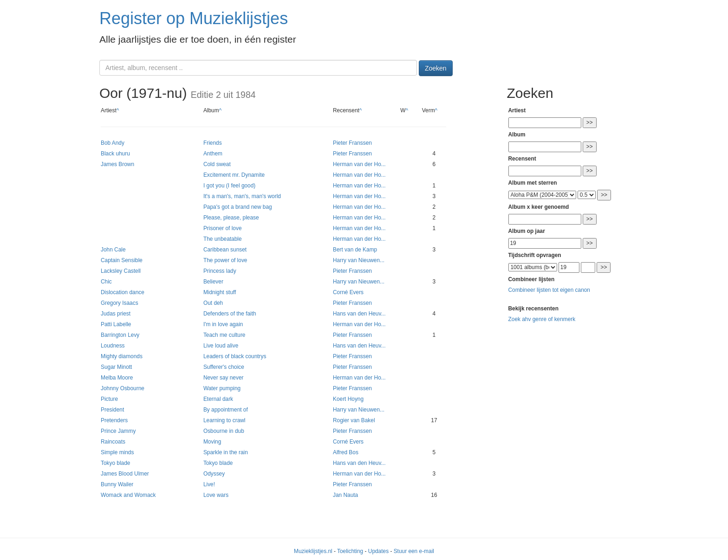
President (112, 410)
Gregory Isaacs (120, 303)
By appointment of (226, 410)
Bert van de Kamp (355, 250)
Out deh (213, 303)
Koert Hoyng (348, 399)
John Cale (113, 250)
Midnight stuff (220, 292)
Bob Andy (113, 143)
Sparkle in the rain (226, 452)
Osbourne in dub (224, 431)
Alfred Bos (346, 452)
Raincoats (113, 442)
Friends (213, 143)
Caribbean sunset (225, 250)
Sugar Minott (116, 367)
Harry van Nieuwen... (359, 260)
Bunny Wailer (117, 484)
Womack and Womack (128, 495)
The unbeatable (223, 239)
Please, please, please (231, 218)
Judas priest (116, 314)
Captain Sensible (122, 260)
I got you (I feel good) (229, 186)
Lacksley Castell (121, 271)
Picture (109, 399)
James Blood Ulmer (125, 474)
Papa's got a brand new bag (238, 207)
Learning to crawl (224, 420)
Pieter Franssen (352, 143)
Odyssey (214, 474)
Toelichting (350, 551)
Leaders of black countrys (235, 356)
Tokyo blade (115, 463)
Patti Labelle (116, 324)
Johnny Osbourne (123, 388)
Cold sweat (217, 164)
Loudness (113, 346)
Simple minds (117, 452)
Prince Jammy (118, 431)
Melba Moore (117, 378)
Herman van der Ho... (359, 164)
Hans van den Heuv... (359, 314)
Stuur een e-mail (414, 551)
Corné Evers (348, 292)
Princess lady (220, 271)
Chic (106, 282)
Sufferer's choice (224, 367)
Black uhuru (115, 154)
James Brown (117, 164)
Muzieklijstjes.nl (313, 551)
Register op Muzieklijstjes (194, 18)
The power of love (225, 260)
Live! (209, 484)
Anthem (213, 154)
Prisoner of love (223, 228)
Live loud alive (221, 346)
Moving (212, 442)
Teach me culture (224, 335)
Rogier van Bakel (354, 420)
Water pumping (222, 388)
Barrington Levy (120, 335)
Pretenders (114, 420)
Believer (213, 282)
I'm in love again (223, 324)
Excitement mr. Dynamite (234, 175)
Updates (378, 551)
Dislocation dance (123, 292)
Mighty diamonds (122, 356)
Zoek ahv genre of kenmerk (542, 319)
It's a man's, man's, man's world (242, 196)
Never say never (224, 378)
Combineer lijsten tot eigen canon (549, 290)
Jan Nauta (345, 495)
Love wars (216, 495)
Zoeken (436, 68)
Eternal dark (218, 399)
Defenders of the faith (230, 314)
